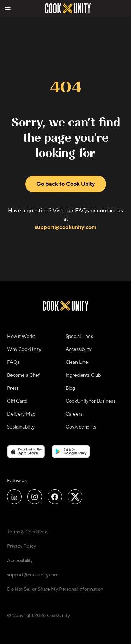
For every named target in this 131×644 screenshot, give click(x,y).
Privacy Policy (21, 546)
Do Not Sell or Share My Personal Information (55, 589)
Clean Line (77, 362)
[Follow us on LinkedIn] (14, 497)
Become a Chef (23, 375)
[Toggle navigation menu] (7, 8)
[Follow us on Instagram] (35, 497)
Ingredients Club (83, 375)
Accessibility (79, 349)
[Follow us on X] (75, 497)
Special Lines (79, 337)
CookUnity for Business (90, 401)
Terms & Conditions (27, 532)
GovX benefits (81, 427)
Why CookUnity (24, 349)
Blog (70, 388)
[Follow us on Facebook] (55, 497)
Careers (74, 414)
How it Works (21, 337)
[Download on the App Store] (26, 451)
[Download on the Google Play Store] (71, 451)
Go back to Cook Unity (66, 184)
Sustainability (21, 427)
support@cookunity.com (65, 227)
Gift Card (17, 401)
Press (13, 388)
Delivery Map (21, 414)
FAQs (13, 362)
